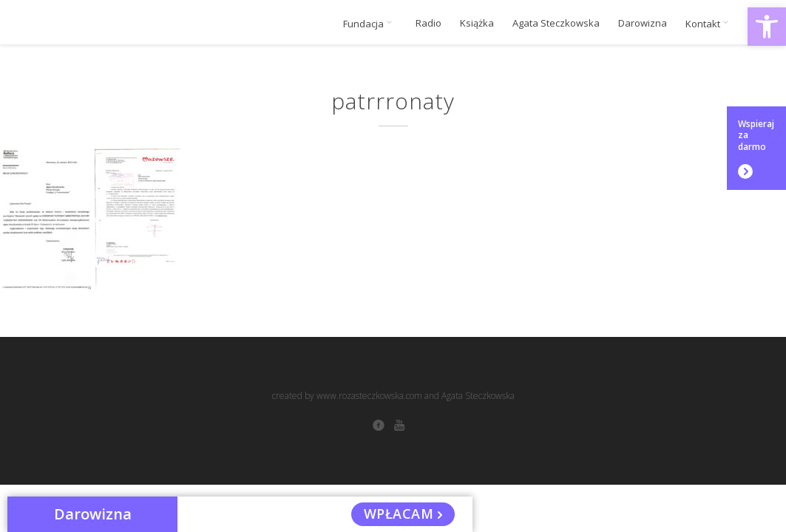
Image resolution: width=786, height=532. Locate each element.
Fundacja (370, 24)
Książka (477, 23)
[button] (767, 27)
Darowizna (643, 23)
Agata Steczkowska (556, 23)
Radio (428, 23)
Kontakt (709, 24)
